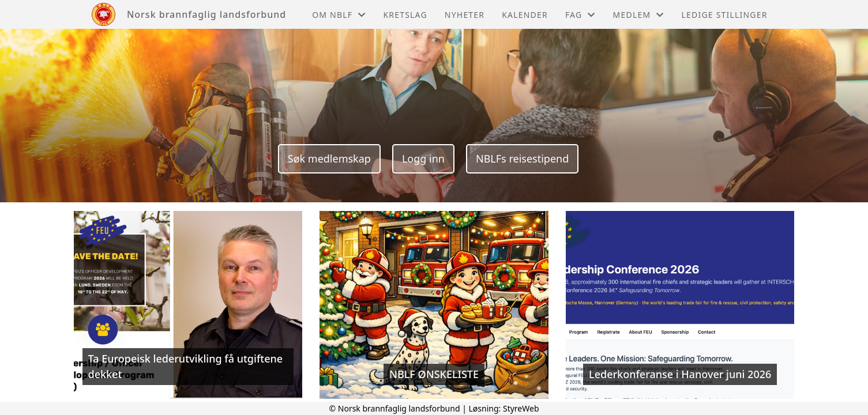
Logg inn (423, 159)
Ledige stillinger (725, 15)
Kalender (525, 15)
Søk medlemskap (329, 159)
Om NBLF (339, 15)
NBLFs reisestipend (522, 159)
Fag (580, 15)
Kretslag (405, 15)
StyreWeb (521, 408)
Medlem (639, 15)
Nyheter (465, 15)
